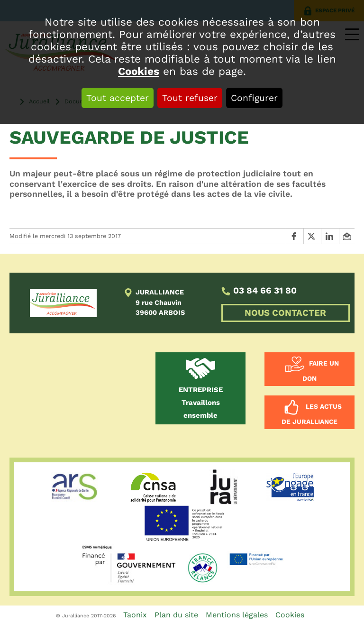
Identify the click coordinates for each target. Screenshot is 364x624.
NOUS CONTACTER (285, 313)
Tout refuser (190, 98)
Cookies (139, 71)
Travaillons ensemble (201, 403)
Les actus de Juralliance (312, 414)
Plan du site (176, 615)
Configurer (254, 98)
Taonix (135, 615)
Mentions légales (237, 615)
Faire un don (321, 371)
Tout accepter (118, 98)
